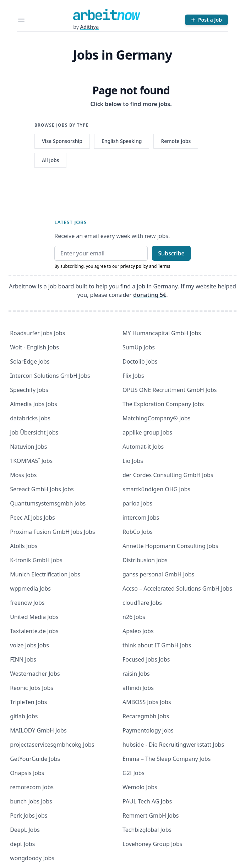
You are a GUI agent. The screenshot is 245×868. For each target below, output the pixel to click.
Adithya (89, 27)
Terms (164, 266)
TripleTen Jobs (28, 702)
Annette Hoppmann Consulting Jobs (170, 546)
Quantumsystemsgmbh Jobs (48, 503)
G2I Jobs (134, 773)
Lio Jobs (133, 461)
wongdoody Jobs (32, 858)
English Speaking (122, 141)
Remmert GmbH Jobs (151, 816)
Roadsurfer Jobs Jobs (37, 333)
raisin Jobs (136, 674)
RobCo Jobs (138, 532)
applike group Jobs (147, 432)
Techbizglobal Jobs (147, 830)
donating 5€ (150, 295)
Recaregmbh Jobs (146, 716)
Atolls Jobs (24, 546)
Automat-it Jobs (143, 447)
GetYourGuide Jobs (35, 759)
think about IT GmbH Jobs (157, 645)
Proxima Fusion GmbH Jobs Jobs (52, 532)
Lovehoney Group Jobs (152, 844)
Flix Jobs (133, 376)
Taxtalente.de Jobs (34, 631)
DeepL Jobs (25, 830)
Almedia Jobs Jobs (34, 404)
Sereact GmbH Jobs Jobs (42, 489)
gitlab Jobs (24, 716)
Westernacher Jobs (35, 674)
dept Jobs (22, 844)
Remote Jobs (176, 141)
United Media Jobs (34, 617)
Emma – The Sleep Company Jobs (167, 759)
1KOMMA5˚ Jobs (31, 461)
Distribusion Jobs (145, 560)
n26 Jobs (134, 617)
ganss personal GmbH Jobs (158, 574)
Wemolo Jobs (140, 787)
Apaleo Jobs (138, 631)
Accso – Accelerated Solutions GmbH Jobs (177, 588)
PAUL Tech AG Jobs (147, 801)
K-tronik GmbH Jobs (36, 560)
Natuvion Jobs (28, 447)
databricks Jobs (30, 418)
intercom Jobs (141, 518)
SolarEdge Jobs (30, 361)
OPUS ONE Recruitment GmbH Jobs (170, 390)
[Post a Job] (206, 20)
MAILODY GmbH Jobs (38, 730)
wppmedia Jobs (30, 588)
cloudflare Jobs (142, 603)
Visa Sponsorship (62, 141)
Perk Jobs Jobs (29, 816)
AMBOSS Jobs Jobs (147, 702)
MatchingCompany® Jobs (156, 418)
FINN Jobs (23, 659)
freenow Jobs (27, 603)
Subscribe (171, 253)
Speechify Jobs (29, 390)
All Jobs (50, 160)
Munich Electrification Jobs (45, 574)
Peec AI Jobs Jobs (32, 518)
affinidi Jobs (138, 688)
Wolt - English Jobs (34, 347)
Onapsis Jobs (27, 773)
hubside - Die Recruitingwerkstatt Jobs (173, 745)
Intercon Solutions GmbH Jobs (50, 376)
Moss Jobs (23, 475)
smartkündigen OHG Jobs (156, 489)
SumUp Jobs (139, 347)
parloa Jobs (137, 503)
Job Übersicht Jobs (34, 432)
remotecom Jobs (32, 787)
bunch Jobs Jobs (31, 801)
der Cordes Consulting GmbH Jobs (168, 475)
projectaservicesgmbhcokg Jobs (52, 745)
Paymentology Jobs (148, 730)
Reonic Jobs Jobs (32, 688)
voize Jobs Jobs (29, 645)
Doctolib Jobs (140, 361)
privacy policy (134, 266)
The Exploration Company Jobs (163, 404)
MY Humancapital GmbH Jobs (162, 333)
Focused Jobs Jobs (146, 659)
